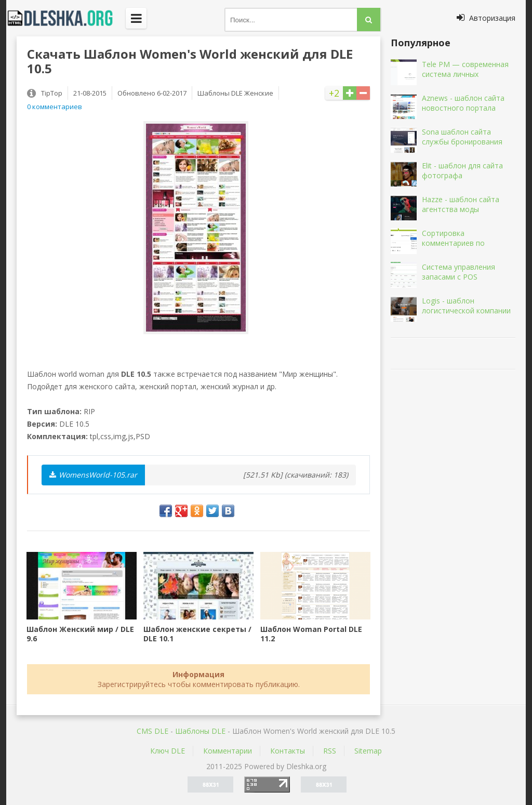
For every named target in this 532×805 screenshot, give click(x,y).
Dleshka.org (66, 18)
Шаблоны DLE (200, 731)
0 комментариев (55, 107)
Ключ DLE (168, 751)
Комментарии (228, 751)
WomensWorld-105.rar (93, 475)
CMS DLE (152, 731)
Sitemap (368, 751)
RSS (330, 751)
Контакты (288, 751)
